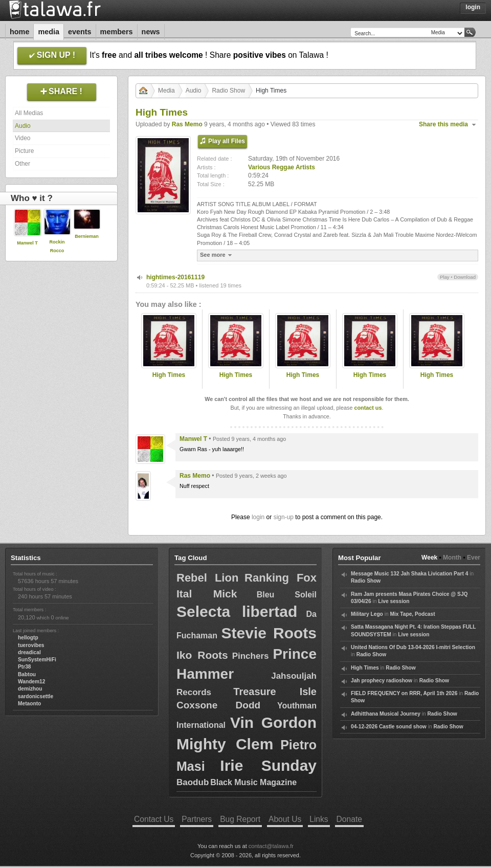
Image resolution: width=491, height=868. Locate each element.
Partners (197, 819)
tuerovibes (31, 645)
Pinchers (251, 656)
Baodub (193, 782)
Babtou (27, 674)
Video (23, 138)
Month (452, 558)
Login (473, 7)
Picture (24, 151)
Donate (349, 819)
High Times (169, 375)
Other (23, 164)
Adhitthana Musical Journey (386, 714)
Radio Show (228, 91)
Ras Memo (187, 124)
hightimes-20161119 (175, 277)
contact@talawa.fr (271, 846)
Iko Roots (202, 655)
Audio (23, 126)
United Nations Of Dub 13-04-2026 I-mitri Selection (413, 647)
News (151, 32)
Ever (474, 558)
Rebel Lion (207, 578)
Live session (394, 601)
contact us (368, 408)
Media (49, 32)
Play (445, 277)
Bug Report (240, 819)
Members (117, 32)
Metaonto (29, 704)
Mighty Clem (225, 744)
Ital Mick (207, 594)
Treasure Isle (275, 692)
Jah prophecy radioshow (382, 681)
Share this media (443, 124)
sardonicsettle (36, 696)
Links (319, 819)
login (258, 517)
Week (429, 558)
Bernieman (87, 236)
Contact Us (154, 819)
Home (19, 32)
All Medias (29, 113)
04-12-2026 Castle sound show (389, 727)
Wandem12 (31, 682)
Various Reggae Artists (282, 167)
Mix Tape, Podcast (412, 614)
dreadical (29, 652)
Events (80, 32)
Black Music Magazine (253, 782)
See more (217, 255)
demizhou (30, 689)
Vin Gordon (273, 722)
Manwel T (27, 243)
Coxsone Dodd (218, 705)
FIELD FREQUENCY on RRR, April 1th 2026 (404, 693)
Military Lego (367, 614)
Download (465, 277)
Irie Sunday (268, 765)
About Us (285, 819)
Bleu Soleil (287, 595)
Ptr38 (24, 667)
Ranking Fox (281, 578)
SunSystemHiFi (37, 660)
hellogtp (28, 638)
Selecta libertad (237, 611)
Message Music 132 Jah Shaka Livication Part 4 (409, 574)
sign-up (284, 517)
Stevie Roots (269, 633)
